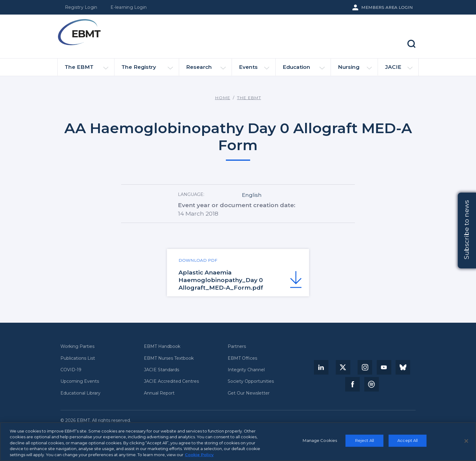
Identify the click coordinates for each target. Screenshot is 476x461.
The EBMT (87, 70)
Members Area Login (387, 7)
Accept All (408, 443)
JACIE (399, 69)
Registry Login (81, 7)
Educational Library (80, 393)
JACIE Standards (161, 370)
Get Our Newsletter (249, 393)
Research (206, 70)
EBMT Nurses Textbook (169, 358)
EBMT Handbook (162, 347)
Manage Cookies (320, 443)
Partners (237, 347)
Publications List (78, 358)
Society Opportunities (251, 381)
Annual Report (159, 393)
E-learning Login (129, 7)
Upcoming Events (80, 381)
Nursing (355, 70)
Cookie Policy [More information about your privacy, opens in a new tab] (199, 457)
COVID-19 (71, 370)
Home (223, 98)
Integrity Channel (246, 370)
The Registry (147, 70)
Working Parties (77, 347)
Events (254, 70)
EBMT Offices (242, 358)
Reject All (365, 443)
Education (304, 70)
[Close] (466, 443)
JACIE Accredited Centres (171, 381)
